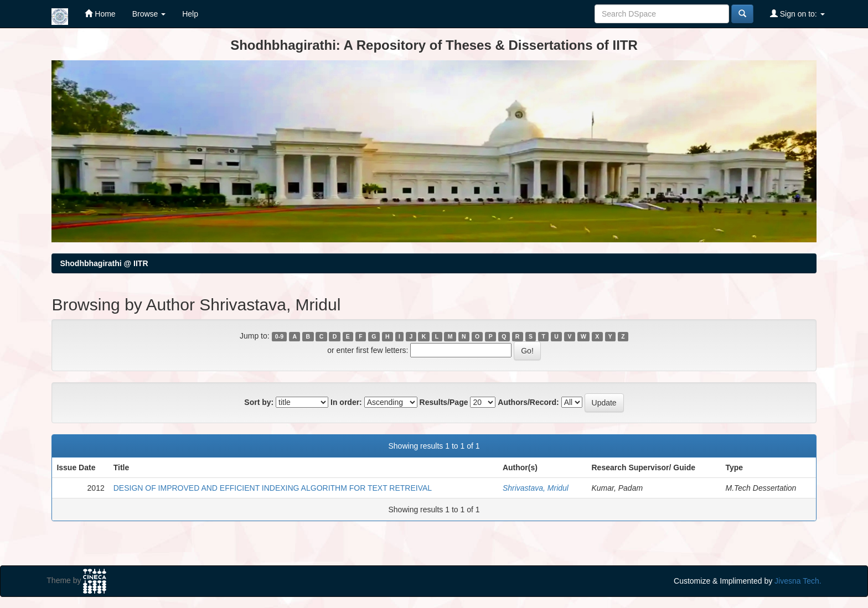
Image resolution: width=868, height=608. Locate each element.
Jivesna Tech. (798, 581)
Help (190, 14)
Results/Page (444, 402)
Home (100, 14)
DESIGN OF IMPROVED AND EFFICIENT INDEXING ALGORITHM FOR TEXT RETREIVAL (273, 488)
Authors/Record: (528, 402)
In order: (346, 402)
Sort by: (259, 402)
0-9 (279, 336)
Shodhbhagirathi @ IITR (104, 263)
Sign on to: (797, 14)
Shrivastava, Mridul (536, 488)
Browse (149, 14)
